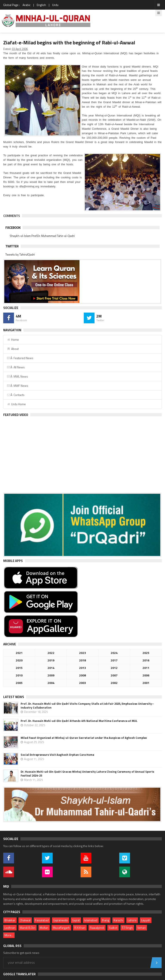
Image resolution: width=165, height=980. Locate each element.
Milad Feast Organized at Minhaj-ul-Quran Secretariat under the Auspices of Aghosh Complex (84, 738)
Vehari (141, 928)
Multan (44, 928)
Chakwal (25, 920)
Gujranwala (60, 920)
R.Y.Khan (80, 928)
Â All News (16, 367)
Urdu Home (16, 404)
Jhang (105, 920)
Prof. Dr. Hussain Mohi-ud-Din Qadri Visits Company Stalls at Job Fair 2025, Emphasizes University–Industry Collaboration (87, 706)
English (41, 5)
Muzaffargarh (61, 928)
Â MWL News (17, 376)
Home (13, 339)
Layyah (146, 920)
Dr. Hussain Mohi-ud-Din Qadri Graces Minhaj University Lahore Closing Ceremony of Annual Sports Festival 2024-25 (87, 774)
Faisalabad (42, 920)
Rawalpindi (97, 928)
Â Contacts (16, 395)
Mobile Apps (13, 561)
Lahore (132, 920)
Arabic (27, 5)
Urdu (55, 5)
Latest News (14, 697)
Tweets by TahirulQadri (20, 254)
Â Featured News (20, 358)
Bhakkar (10, 920)
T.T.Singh (127, 928)
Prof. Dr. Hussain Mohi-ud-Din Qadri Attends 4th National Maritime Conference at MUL (79, 721)
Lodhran (10, 928)
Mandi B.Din (27, 928)
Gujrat (76, 920)
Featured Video (16, 415)
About (13, 349)
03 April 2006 (20, 49)
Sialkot (113, 928)
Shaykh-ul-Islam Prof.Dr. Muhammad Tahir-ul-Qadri (42, 236)
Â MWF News (17, 386)
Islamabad (91, 920)
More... (9, 935)
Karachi (118, 920)
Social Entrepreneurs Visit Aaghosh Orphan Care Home (57, 755)
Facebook (13, 227)
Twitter (12, 246)
